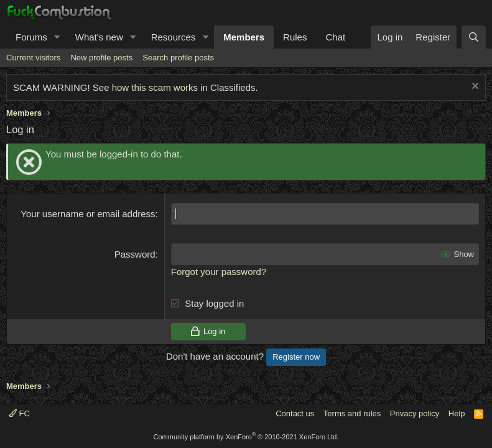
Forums (31, 37)
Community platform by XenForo (246, 437)
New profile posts (101, 58)
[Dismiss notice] (474, 87)
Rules (295, 37)
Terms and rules (352, 413)
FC (19, 413)
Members (244, 37)
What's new (99, 37)
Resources (174, 37)
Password (135, 254)
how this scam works (155, 87)
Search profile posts (178, 58)
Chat (335, 37)
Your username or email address (88, 214)
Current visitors (33, 58)
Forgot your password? (219, 272)
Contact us (295, 413)
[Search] (474, 37)
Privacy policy (415, 413)
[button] (57, 37)
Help (457, 413)
